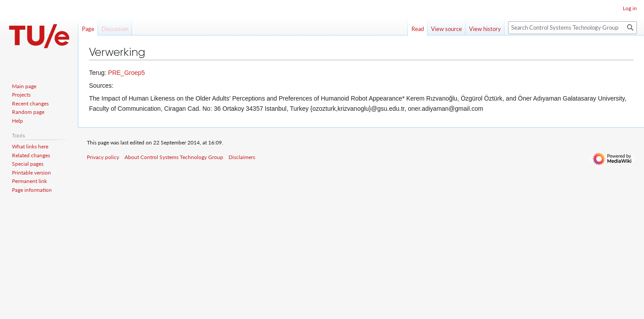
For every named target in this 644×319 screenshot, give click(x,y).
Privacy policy (103, 157)
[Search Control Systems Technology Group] (572, 28)
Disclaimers (242, 157)
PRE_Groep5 (126, 73)
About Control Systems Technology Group (174, 157)
